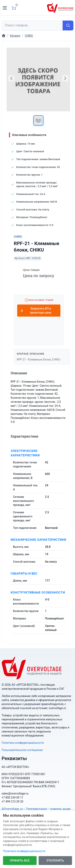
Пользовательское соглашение (22, 750)
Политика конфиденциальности (23, 743)
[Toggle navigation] (5, 8)
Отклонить (55, 861)
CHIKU (18, 237)
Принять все (20, 861)
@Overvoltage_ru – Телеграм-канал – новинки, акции (36, 809)
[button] (38, 120)
